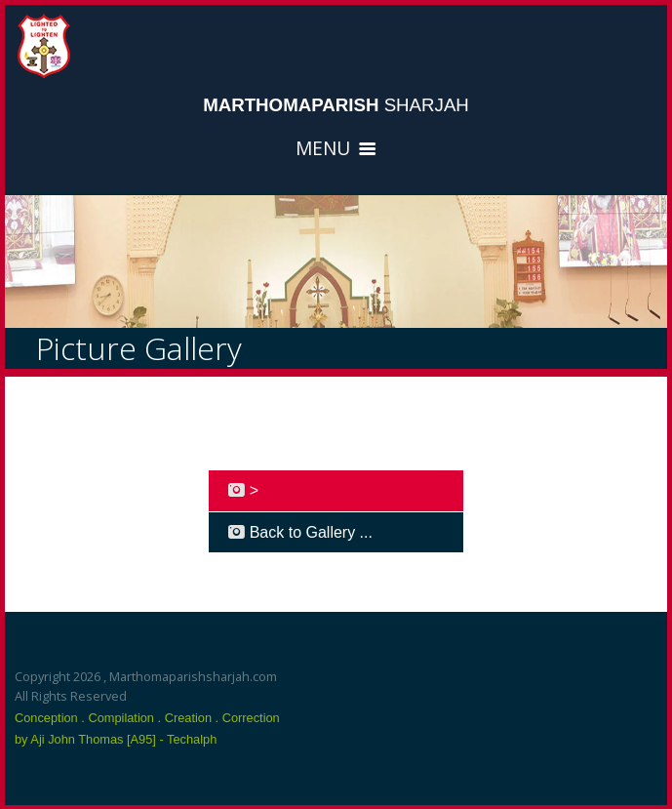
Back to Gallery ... (300, 532)
